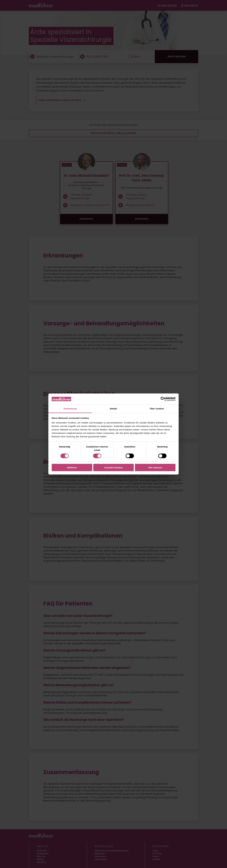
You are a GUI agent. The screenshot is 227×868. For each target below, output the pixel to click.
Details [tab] (113, 409)
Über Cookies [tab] (157, 409)
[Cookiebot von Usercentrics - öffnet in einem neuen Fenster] (163, 399)
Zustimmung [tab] (70, 409)
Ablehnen (72, 468)
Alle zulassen (155, 468)
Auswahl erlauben (113, 468)
